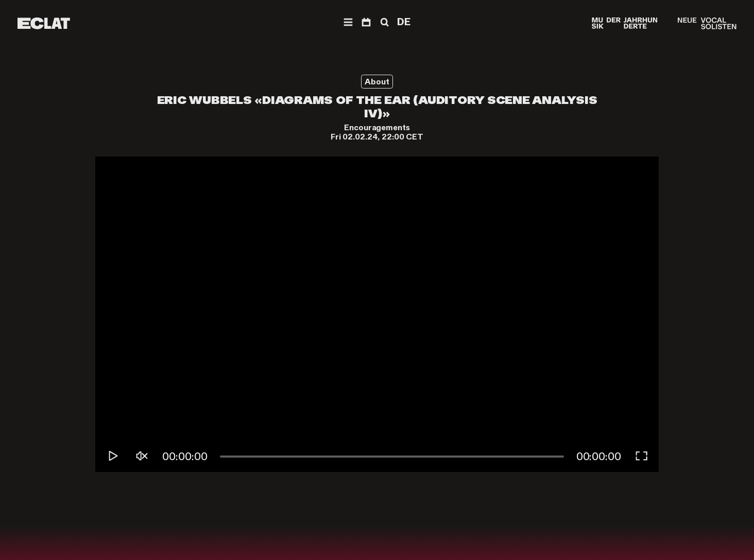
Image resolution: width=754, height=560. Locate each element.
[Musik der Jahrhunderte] (625, 23)
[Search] (384, 22)
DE (404, 22)
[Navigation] (348, 22)
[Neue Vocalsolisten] (707, 23)
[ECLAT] (44, 23)
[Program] (366, 22)
